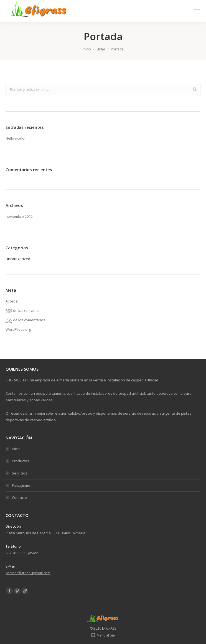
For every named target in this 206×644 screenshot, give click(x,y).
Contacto (19, 497)
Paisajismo (21, 485)
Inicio (87, 49)
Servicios (20, 473)
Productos (21, 461)
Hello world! (15, 138)
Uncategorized (18, 259)
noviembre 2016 (19, 216)
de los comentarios (25, 320)
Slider (101, 49)
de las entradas (23, 311)
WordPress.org (18, 329)
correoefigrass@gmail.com (28, 573)
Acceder (12, 301)
